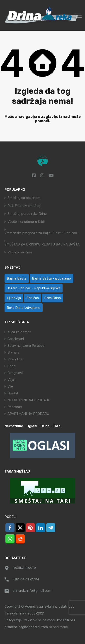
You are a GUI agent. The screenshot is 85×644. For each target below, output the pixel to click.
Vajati (12, 380)
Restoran (15, 407)
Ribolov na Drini (20, 252)
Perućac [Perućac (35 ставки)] (33, 298)
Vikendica (15, 359)
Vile (10, 386)
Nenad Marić (58, 627)
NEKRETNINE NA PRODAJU (29, 400)
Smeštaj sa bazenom (24, 198)
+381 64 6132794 (25, 579)
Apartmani (16, 339)
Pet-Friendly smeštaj (24, 206)
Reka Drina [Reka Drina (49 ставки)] (52, 298)
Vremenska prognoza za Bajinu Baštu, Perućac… (42, 233)
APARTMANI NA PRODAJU (28, 414)
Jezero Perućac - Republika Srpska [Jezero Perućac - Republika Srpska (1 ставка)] (34, 288)
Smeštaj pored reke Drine (27, 214)
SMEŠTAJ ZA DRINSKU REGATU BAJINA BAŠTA (42, 244)
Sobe (11, 366)
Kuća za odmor (19, 332)
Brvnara (13, 352)
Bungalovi (15, 373)
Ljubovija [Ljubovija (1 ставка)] (14, 298)
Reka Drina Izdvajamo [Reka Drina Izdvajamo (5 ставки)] (24, 308)
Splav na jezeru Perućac (26, 346)
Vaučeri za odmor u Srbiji (26, 222)
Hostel (13, 393)
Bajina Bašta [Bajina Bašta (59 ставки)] (17, 278)
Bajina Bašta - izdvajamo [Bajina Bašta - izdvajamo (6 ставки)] (51, 278)
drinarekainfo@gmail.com (32, 591)
